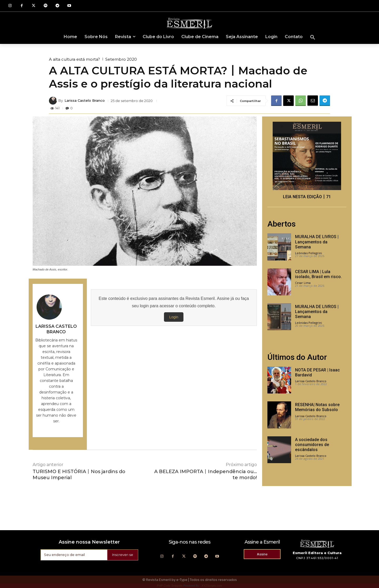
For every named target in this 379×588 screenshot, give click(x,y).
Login (174, 317)
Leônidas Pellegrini (308, 253)
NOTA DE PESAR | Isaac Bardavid (317, 372)
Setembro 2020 (121, 59)
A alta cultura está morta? (74, 59)
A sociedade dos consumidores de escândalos (312, 445)
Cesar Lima (303, 283)
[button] (313, 38)
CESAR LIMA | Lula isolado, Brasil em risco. (318, 274)
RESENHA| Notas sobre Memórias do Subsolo (317, 407)
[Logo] (189, 23)
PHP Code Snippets (170, 586)
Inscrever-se (122, 555)
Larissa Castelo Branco (85, 101)
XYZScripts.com (212, 586)
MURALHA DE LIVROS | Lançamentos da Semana (317, 242)
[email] (73, 555)
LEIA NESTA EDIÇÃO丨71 (307, 197)
